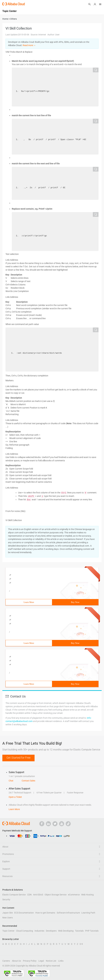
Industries (39, 931)
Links (61, 961)
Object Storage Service (56, 895)
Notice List (51, 961)
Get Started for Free (18, 758)
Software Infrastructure (68, 913)
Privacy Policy (30, 961)
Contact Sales (28, 781)
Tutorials (79, 931)
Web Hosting (87, 895)
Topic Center (8, 931)
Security (6, 899)
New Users (8, 918)
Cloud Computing (25, 931)
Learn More (29, 602)
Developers (51, 931)
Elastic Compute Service (14, 895)
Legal (41, 961)
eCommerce (74, 895)
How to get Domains (45, 913)
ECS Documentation (24, 913)
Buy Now (75, 602)
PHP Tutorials (92, 931)
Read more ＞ (29, 45)
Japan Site (8, 913)
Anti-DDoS (38, 895)
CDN (29, 895)
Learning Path (88, 913)
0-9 (81, 944)
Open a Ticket (15, 797)
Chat (11, 781)
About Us (16, 961)
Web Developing (66, 931)
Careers (6, 961)
